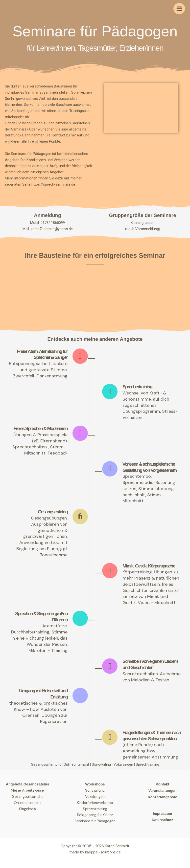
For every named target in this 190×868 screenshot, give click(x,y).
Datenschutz (162, 820)
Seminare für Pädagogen (95, 821)
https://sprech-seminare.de (53, 184)
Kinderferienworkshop (95, 803)
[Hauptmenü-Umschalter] (179, 9)
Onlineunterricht (77, 764)
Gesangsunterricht (46, 764)
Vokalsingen (124, 764)
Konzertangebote (162, 797)
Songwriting (102, 764)
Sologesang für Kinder (95, 815)
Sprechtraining (147, 764)
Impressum (163, 814)
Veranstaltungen (162, 791)
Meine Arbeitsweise (27, 791)
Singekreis (27, 809)
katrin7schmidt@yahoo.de (52, 229)
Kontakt (58, 135)
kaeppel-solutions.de (103, 852)
